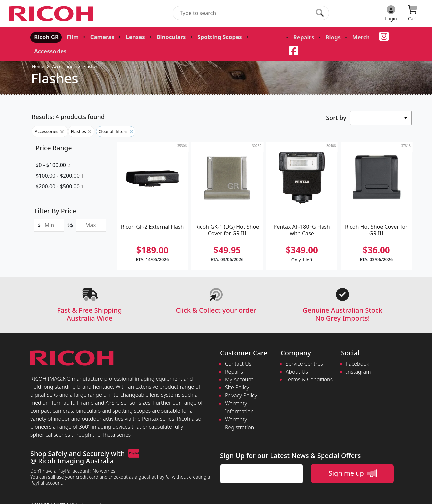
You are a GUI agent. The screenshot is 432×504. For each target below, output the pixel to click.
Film (70, 37)
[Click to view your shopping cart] (413, 14)
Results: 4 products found (68, 103)
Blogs (322, 37)
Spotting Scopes (211, 37)
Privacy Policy (241, 381)
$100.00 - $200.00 (60, 162)
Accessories (259, 37)
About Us (297, 358)
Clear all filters (115, 118)
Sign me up (353, 459)
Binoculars (165, 37)
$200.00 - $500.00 (60, 172)
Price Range (54, 134)
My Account (239, 366)
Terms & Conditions (309, 366)
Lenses (131, 37)
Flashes (91, 52)
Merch (349, 37)
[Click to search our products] (320, 13)
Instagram (358, 358)
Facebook (358, 350)
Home (38, 52)
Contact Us (238, 350)
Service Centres (304, 350)
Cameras (99, 37)
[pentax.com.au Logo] (52, 14)
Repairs (294, 37)
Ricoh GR (45, 37)
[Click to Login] (391, 14)
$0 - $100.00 (53, 151)
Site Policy (237, 374)
